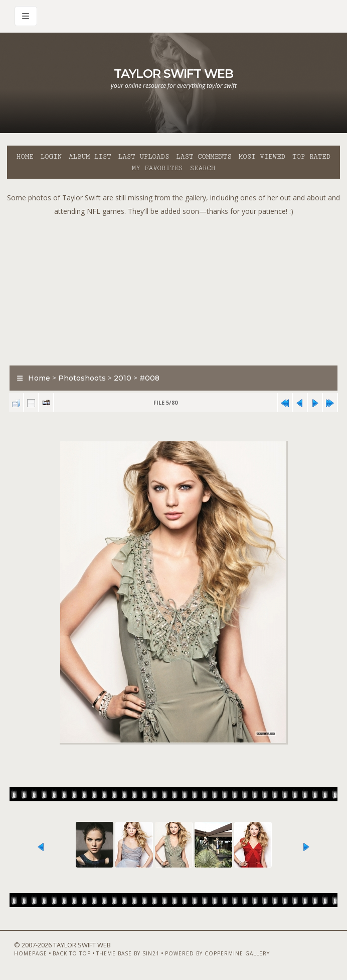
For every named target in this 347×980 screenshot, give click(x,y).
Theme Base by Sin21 (128, 953)
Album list (90, 157)
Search (202, 168)
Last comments (204, 157)
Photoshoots (82, 378)
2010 (123, 378)
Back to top (72, 953)
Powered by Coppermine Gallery (217, 953)
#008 (149, 378)
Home (25, 157)
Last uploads (144, 157)
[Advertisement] (177, 288)
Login (51, 157)
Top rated (311, 157)
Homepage (31, 953)
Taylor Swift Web (173, 74)
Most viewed (262, 157)
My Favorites (157, 168)
